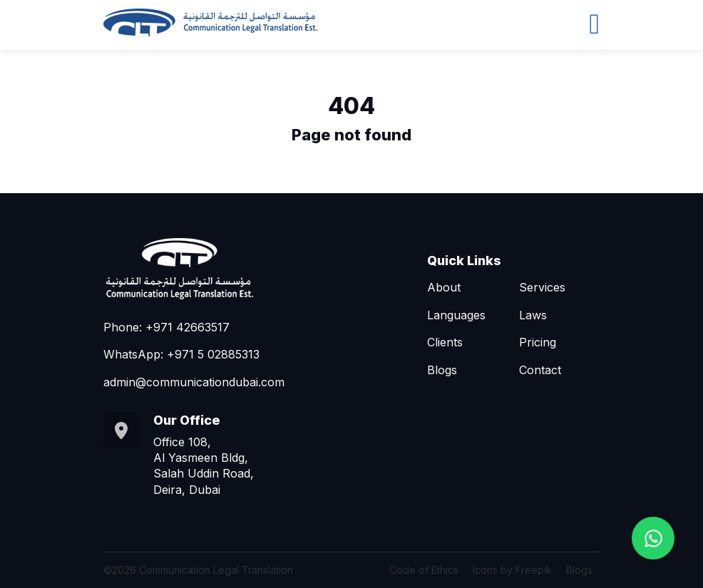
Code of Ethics (424, 570)
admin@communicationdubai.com (194, 382)
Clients (445, 342)
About (444, 287)
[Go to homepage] (210, 22)
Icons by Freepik (512, 570)
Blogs (442, 370)
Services (542, 287)
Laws (533, 315)
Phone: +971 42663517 (166, 327)
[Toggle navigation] (594, 22)
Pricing (538, 342)
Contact (540, 370)
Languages (456, 315)
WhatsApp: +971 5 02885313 (181, 354)
